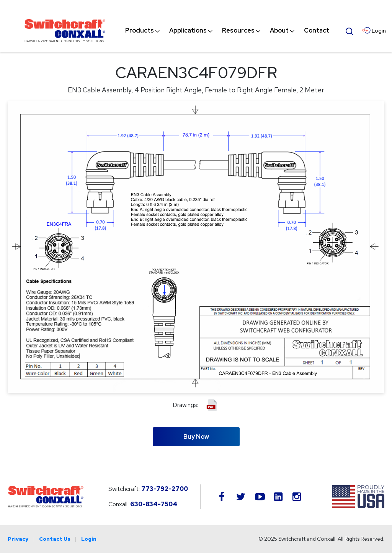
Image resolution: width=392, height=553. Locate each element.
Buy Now (196, 437)
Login (89, 539)
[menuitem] (140, 31)
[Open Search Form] (350, 30)
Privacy (18, 539)
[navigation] (227, 31)
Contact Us (55, 539)
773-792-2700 (165, 489)
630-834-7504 (154, 504)
